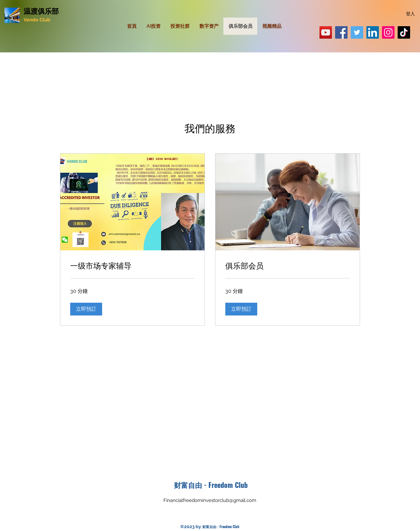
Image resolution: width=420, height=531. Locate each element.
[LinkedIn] (373, 32)
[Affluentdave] (404, 32)
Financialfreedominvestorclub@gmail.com (210, 500)
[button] (86, 309)
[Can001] (388, 32)
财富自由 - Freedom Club (211, 485)
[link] (132, 265)
